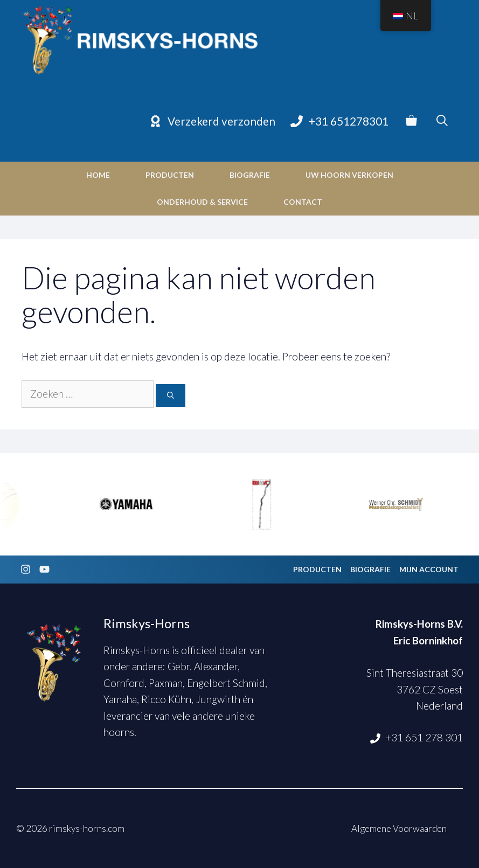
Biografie (250, 175)
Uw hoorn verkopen (349, 175)
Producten (170, 175)
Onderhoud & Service (202, 202)
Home (98, 175)
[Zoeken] (171, 395)
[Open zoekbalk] (442, 121)
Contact (303, 202)
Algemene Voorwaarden (399, 828)
